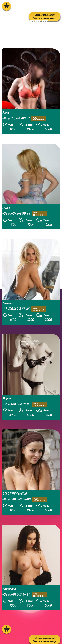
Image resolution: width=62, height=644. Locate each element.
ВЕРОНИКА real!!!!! (15, 494)
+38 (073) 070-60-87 (24, 119)
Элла (6, 113)
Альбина (8, 303)
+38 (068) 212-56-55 (24, 309)
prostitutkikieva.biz (22, 40)
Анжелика (9, 589)
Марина (7, 398)
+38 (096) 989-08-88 (25, 500)
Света (6, 208)
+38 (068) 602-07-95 (25, 404)
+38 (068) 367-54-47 (25, 595)
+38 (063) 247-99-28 (25, 214)
